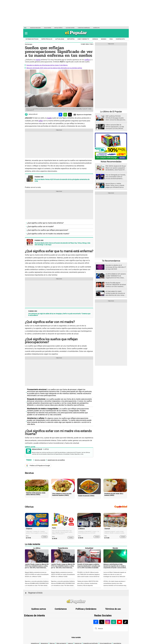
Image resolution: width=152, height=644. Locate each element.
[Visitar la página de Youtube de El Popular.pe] (119, 622)
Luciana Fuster (70, 28)
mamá (38, 60)
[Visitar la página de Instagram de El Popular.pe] (108, 622)
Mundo (104, 39)
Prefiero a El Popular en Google (40, 466)
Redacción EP (31, 114)
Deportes (71, 39)
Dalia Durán (48, 28)
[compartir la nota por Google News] (83, 115)
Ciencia (95, 39)
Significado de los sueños (56, 460)
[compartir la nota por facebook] (60, 115)
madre (49, 118)
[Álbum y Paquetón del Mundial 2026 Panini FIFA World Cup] (111, 159)
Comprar (44, 537)
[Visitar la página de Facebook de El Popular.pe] (96, 622)
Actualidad (60, 39)
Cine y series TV (83, 39)
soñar (41, 121)
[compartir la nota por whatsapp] (65, 115)
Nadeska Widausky (35, 28)
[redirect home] (76, 602)
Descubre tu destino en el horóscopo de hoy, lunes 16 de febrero (47, 65)
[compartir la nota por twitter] (70, 115)
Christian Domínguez (84, 28)
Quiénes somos (39, 609)
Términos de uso (113, 609)
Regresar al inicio (34, 593)
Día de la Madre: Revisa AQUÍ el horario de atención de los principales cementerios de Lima (62, 180)
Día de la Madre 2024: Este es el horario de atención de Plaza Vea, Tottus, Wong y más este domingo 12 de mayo (62, 244)
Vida (111, 39)
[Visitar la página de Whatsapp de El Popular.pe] (114, 622)
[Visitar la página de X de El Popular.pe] (102, 622)
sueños (87, 60)
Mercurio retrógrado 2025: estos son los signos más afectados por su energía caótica (54, 68)
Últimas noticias (32, 39)
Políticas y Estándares (86, 609)
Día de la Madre (40, 460)
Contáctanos (61, 609)
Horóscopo (96, 28)
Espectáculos (47, 39)
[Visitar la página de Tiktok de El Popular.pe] (125, 622)
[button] (26, 33)
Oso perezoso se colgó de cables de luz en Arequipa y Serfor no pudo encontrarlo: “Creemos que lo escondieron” (59, 314)
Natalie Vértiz (58, 28)
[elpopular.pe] (76, 35)
